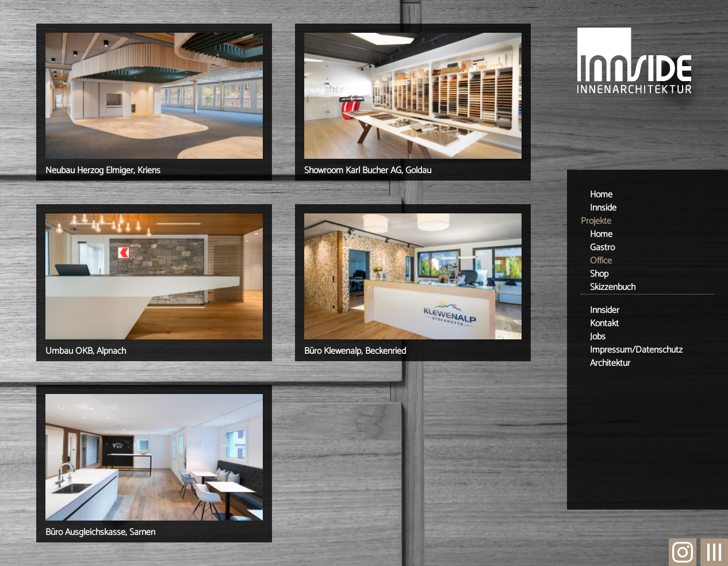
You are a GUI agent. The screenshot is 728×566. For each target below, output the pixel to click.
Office (601, 261)
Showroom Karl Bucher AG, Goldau (368, 171)
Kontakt (604, 324)
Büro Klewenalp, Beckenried (355, 351)
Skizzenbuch (613, 287)
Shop (599, 274)
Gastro (602, 248)
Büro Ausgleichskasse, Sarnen (100, 532)
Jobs (598, 337)
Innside (603, 208)
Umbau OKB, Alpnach (86, 351)
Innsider (605, 310)
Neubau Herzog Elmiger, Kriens (103, 171)
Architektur (610, 363)
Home (601, 195)
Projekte (596, 221)
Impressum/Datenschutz (636, 350)
